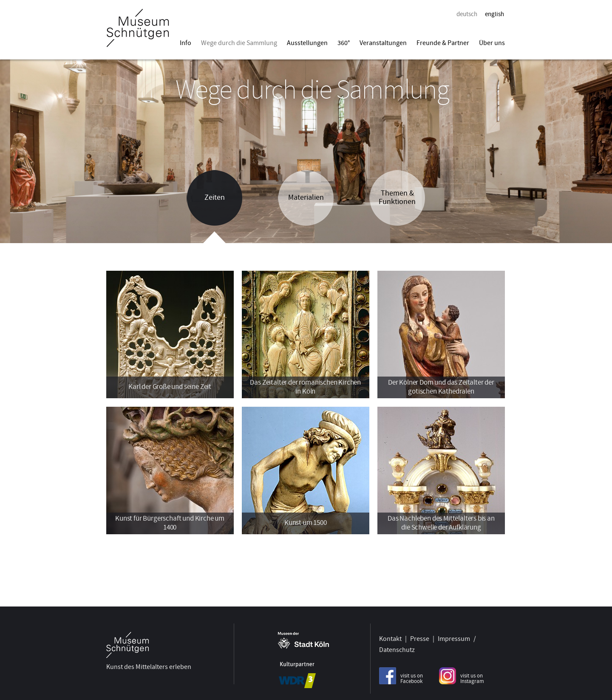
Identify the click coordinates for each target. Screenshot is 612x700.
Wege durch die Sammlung (239, 43)
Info (186, 43)
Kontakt (390, 637)
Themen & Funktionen (397, 197)
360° (344, 43)
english (494, 14)
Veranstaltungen (383, 43)
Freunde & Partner (443, 43)
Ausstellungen (307, 43)
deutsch (467, 14)
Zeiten (215, 197)
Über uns (492, 43)
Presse (420, 637)
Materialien (306, 197)
